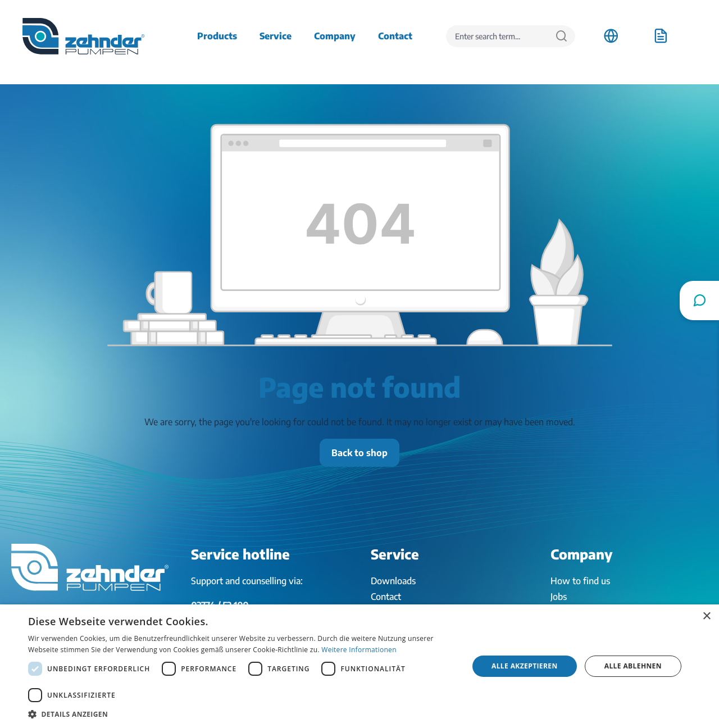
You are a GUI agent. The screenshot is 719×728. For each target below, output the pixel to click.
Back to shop (359, 453)
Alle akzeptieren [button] (525, 666)
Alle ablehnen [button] (633, 666)
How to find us (580, 581)
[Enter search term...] (497, 36)
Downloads (393, 581)
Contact (386, 597)
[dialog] (359, 666)
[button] (242, 714)
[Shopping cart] (661, 36)
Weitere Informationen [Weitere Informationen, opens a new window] (359, 650)
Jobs (559, 597)
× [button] (706, 616)
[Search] (561, 36)
